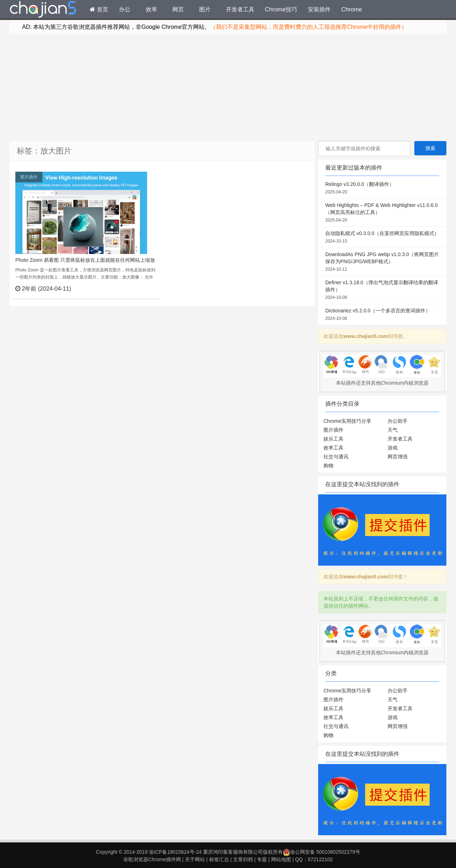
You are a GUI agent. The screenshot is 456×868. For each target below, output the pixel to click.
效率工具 (333, 448)
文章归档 (243, 859)
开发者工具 (240, 9)
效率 (151, 9)
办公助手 (398, 421)
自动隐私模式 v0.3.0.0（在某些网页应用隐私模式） (382, 238)
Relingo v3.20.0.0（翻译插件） (382, 188)
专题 (262, 859)
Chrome (352, 9)
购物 (328, 466)
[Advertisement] (228, 88)
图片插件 (29, 177)
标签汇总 (219, 859)
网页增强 (398, 457)
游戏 (393, 448)
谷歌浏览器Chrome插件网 (152, 859)
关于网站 (195, 859)
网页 (178, 9)
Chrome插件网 (43, 10)
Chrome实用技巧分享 (347, 421)
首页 (99, 9)
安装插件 (319, 9)
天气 (393, 430)
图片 (205, 9)
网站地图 (281, 859)
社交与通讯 (336, 457)
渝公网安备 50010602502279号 (322, 852)
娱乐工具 (333, 439)
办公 (125, 9)
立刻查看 (142, 289)
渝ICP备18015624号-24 (175, 852)
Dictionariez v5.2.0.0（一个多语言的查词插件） (382, 315)
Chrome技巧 (281, 9)
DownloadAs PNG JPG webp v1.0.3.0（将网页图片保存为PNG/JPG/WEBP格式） (382, 262)
